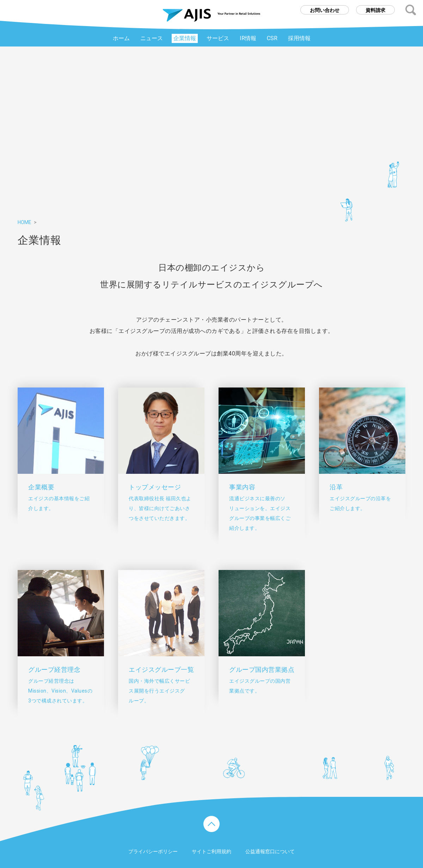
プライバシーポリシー (153, 851)
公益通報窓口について (270, 851)
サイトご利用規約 (211, 851)
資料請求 (375, 10)
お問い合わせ (325, 10)
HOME (24, 222)
